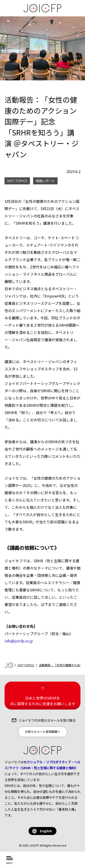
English (46, 831)
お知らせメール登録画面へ (43, 732)
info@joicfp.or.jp (19, 641)
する (77, 862)
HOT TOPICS (26, 665)
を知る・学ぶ (57, 862)
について (32, 862)
